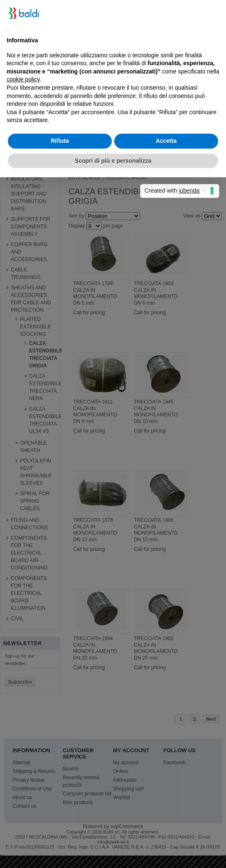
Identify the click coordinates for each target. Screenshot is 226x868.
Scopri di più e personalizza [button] (113, 161)
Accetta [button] (166, 141)
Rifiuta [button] (60, 141)
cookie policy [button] (23, 79)
